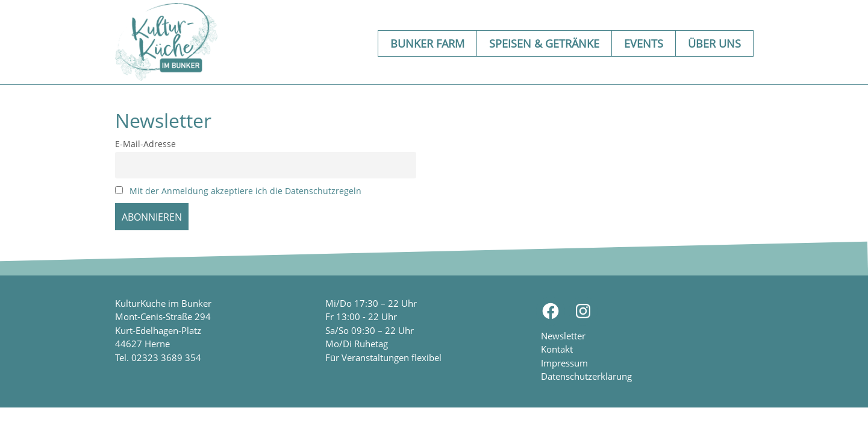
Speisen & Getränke (544, 43)
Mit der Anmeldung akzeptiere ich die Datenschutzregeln (245, 191)
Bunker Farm (427, 43)
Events (644, 43)
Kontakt (557, 349)
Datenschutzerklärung (586, 376)
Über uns (714, 43)
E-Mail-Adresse (145, 144)
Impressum (564, 363)
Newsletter (563, 336)
